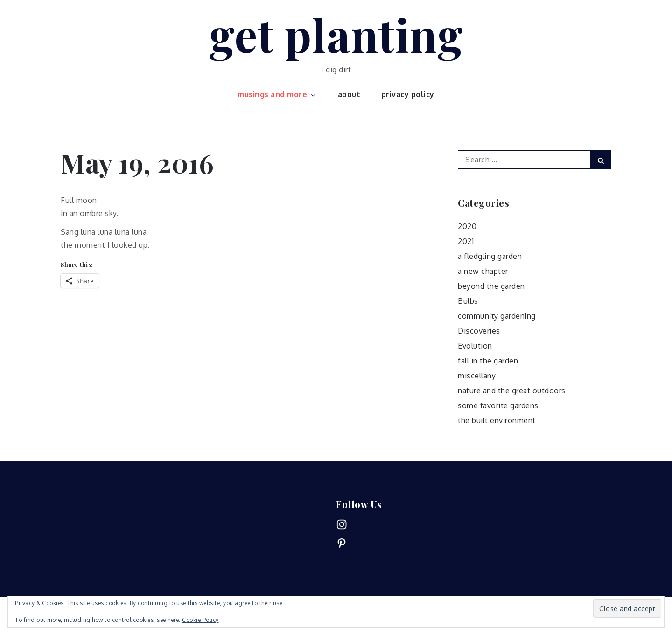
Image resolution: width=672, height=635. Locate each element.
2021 (466, 241)
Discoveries (479, 331)
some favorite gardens (498, 405)
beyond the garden (491, 286)
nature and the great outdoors (512, 391)
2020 (467, 226)
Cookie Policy (200, 620)
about (349, 94)
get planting (336, 34)
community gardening (497, 316)
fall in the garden (488, 361)
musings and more (277, 94)
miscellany (477, 376)
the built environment (497, 420)
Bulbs (468, 301)
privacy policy (408, 94)
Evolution (475, 346)
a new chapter (483, 271)
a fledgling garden (490, 256)
